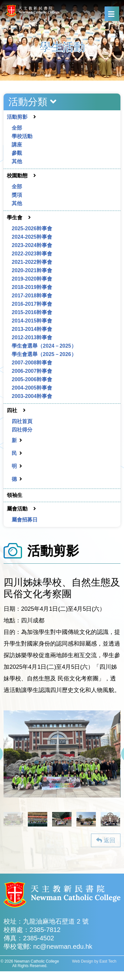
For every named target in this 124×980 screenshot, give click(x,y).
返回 (106, 840)
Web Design (83, 961)
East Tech (108, 961)
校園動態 (17, 176)
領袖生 (15, 495)
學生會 (15, 218)
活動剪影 (17, 117)
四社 (12, 410)
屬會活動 (17, 509)
